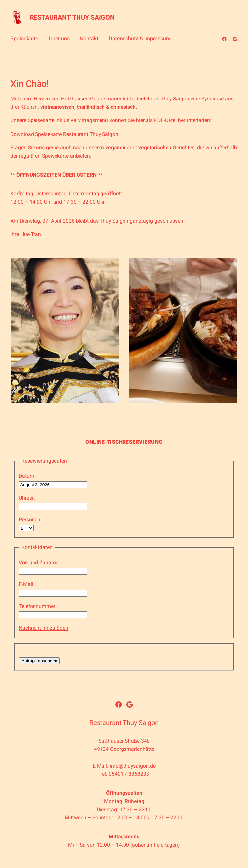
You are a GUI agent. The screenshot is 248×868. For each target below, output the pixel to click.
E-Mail (26, 584)
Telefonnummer (37, 606)
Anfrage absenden (39, 661)
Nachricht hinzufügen (44, 628)
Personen (30, 520)
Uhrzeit (27, 498)
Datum (26, 476)
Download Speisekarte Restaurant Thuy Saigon (64, 134)
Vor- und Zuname (39, 563)
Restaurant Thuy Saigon (72, 18)
